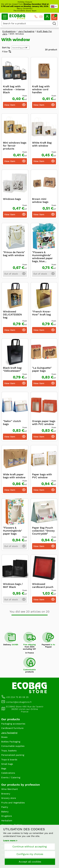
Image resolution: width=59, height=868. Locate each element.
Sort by (6, 47)
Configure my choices (30, 854)
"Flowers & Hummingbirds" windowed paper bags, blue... (42, 257)
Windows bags (12, 199)
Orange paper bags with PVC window (44, 423)
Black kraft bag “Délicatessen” (12, 369)
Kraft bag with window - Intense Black (14, 89)
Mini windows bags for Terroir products (15, 146)
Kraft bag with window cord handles (41, 89)
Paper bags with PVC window (42, 476)
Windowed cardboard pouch (43, 585)
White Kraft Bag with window (42, 144)
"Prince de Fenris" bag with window (14, 254)
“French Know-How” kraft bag (42, 313)
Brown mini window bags (40, 200)
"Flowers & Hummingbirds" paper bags (13, 531)
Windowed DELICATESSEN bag (12, 315)
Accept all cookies (30, 862)
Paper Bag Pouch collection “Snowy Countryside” (43, 531)
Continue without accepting (30, 847)
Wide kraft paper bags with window (14, 476)
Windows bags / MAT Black (13, 585)
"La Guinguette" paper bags (42, 369)
